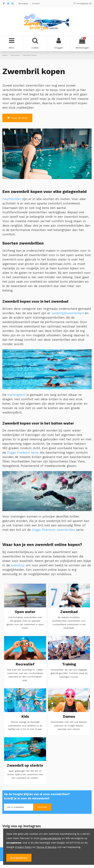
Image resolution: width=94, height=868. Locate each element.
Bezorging (23, 3)
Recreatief (25, 664)
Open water (25, 612)
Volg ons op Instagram (22, 826)
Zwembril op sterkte (25, 765)
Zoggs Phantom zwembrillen (54, 530)
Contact (36, 3)
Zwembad (69, 612)
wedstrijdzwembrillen (68, 313)
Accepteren (19, 858)
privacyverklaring (51, 838)
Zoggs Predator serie (23, 452)
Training (69, 664)
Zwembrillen (12, 199)
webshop (18, 565)
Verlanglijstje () (83, 3)
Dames (69, 716)
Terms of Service (46, 847)
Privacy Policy (23, 847)
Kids (25, 716)
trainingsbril (16, 395)
